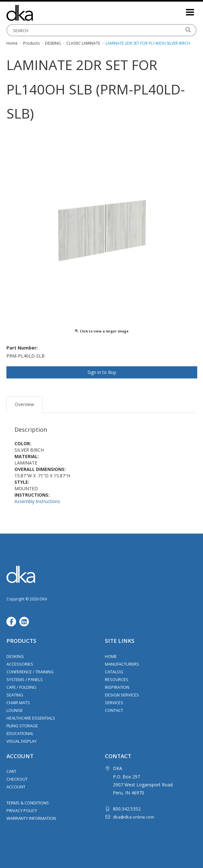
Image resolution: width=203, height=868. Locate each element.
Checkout (17, 779)
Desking (15, 656)
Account (16, 787)
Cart (11, 771)
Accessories (20, 664)
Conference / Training (30, 672)
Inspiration (117, 687)
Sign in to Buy (102, 372)
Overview (24, 404)
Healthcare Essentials (31, 718)
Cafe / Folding (21, 687)
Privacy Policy (22, 810)
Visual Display (22, 741)
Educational (20, 733)
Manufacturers (122, 664)
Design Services (122, 695)
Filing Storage (22, 726)
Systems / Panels (25, 679)
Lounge (15, 710)
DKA (39, 13)
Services (114, 703)
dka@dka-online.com (134, 817)
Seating (15, 695)
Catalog (114, 672)
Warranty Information (31, 818)
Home (111, 656)
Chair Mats (18, 703)
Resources (117, 679)
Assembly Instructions (37, 501)
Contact (114, 710)
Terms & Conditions (28, 803)
